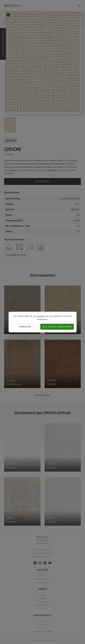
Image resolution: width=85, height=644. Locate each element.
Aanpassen (25, 327)
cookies (41, 316)
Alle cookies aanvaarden (57, 327)
